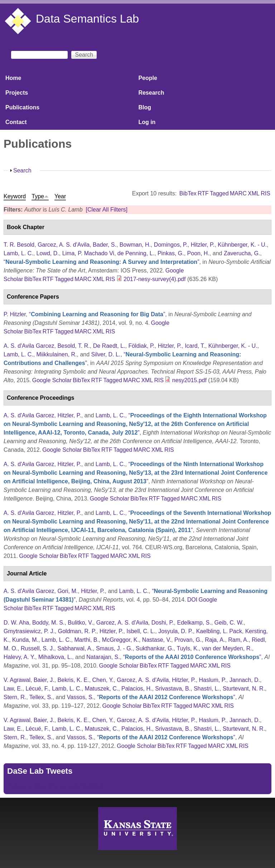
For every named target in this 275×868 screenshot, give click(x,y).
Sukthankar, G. (155, 648)
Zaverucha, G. (242, 253)
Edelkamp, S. (194, 623)
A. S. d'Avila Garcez (29, 346)
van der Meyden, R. (227, 648)
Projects (17, 93)
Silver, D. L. (106, 354)
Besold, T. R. (73, 346)
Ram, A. (238, 640)
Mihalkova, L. (55, 657)
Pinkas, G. (171, 253)
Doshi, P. (163, 623)
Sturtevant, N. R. (244, 689)
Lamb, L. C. (18, 253)
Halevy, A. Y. (19, 657)
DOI (192, 600)
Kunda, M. (25, 640)
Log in (147, 122)
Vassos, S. (80, 697)
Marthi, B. (86, 640)
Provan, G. (188, 640)
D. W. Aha (16, 623)
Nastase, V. (157, 640)
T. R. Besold (19, 245)
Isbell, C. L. (141, 631)
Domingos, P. (171, 245)
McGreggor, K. (120, 640)
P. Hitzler (15, 314)
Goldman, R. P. (77, 631)
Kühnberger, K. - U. (242, 245)
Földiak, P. (141, 346)
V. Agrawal (17, 680)
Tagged (219, 193)
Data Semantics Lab (87, 19)
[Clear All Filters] (106, 210)
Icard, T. (195, 346)
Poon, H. (198, 253)
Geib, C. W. (229, 623)
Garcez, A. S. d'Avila (64, 245)
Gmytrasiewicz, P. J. (29, 631)
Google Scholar (52, 380)
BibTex (188, 193)
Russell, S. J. (37, 648)
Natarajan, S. (103, 657)
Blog (145, 107)
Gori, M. (67, 591)
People (148, 78)
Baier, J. (44, 680)
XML (254, 193)
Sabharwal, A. (75, 648)
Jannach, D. (245, 680)
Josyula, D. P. (176, 631)
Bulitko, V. (80, 623)
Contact (16, 122)
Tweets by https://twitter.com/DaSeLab (56, 786)
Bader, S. (105, 245)
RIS (266, 193)
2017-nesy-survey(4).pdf (155, 279)
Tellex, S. (41, 697)
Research (151, 93)
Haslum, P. (213, 680)
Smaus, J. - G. (114, 648)
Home (13, 78)
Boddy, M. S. (48, 623)
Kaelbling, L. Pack (219, 631)
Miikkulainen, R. (57, 354)
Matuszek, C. (102, 689)
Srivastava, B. (173, 689)
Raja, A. (215, 640)
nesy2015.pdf (189, 380)
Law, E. (13, 689)
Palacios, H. (137, 689)
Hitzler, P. (203, 245)
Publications (22, 107)
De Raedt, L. (109, 346)
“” (101, 262)
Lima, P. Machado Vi (88, 253)
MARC (238, 193)
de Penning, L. (136, 253)
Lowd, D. (48, 253)
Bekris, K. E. (73, 680)
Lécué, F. (37, 689)
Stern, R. (15, 697)
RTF (203, 193)
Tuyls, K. (188, 648)
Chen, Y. (103, 680)
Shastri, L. (207, 689)
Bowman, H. (135, 245)
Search (22, 170)
